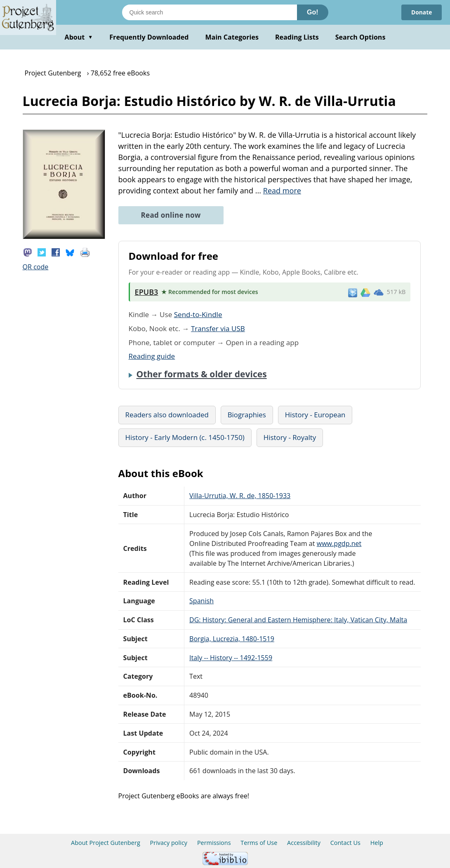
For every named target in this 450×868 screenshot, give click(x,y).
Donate (421, 12)
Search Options (360, 37)
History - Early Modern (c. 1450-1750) (185, 437)
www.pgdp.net (339, 543)
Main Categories (232, 37)
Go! (313, 12)
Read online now (171, 215)
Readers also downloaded (167, 415)
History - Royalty (290, 437)
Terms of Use (259, 843)
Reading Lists (297, 37)
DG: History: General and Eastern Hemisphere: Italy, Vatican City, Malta (298, 620)
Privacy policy (169, 843)
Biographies (247, 415)
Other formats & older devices (202, 374)
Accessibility (304, 843)
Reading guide (152, 356)
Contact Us (345, 843)
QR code (36, 267)
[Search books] (210, 12)
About (79, 37)
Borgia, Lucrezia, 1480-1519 (232, 639)
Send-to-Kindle (198, 314)
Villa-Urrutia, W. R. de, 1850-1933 (240, 496)
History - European (315, 415)
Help (377, 843)
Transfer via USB (218, 328)
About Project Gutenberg (106, 843)
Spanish (201, 601)
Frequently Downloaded (149, 37)
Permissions (214, 843)
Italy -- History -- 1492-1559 (231, 658)
